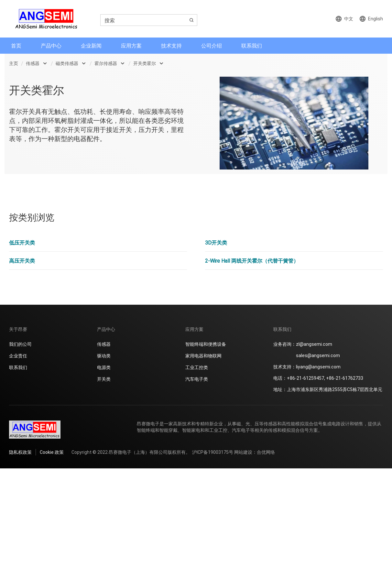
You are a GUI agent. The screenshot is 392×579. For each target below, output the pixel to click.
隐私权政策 (20, 452)
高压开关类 (22, 261)
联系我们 (252, 45)
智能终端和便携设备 (206, 344)
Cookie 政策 (52, 452)
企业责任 (18, 356)
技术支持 (171, 45)
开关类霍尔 (145, 63)
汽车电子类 (197, 379)
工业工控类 (197, 367)
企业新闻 (91, 45)
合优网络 (266, 452)
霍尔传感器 (106, 63)
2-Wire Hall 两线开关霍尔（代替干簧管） (252, 261)
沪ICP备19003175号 (213, 452)
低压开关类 (22, 242)
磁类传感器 (67, 63)
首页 (16, 45)
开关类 (104, 379)
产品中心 (51, 45)
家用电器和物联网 (203, 356)
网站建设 (243, 452)
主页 (14, 63)
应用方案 (131, 45)
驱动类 (104, 356)
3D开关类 (216, 242)
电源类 (104, 367)
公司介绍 (212, 45)
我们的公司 (20, 344)
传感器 (33, 63)
